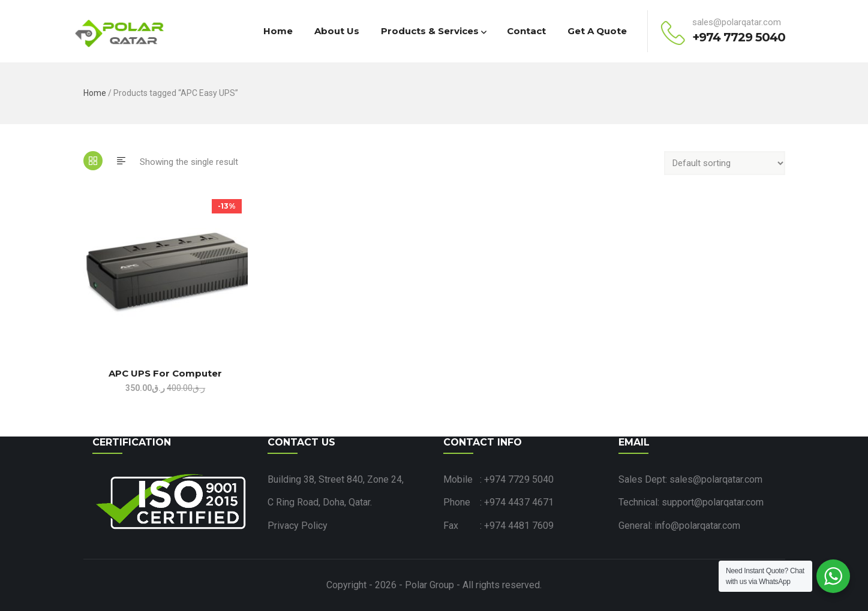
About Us (337, 31)
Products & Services (433, 31)
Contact (526, 31)
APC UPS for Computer (165, 373)
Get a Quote (597, 31)
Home (278, 31)
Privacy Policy (298, 526)
